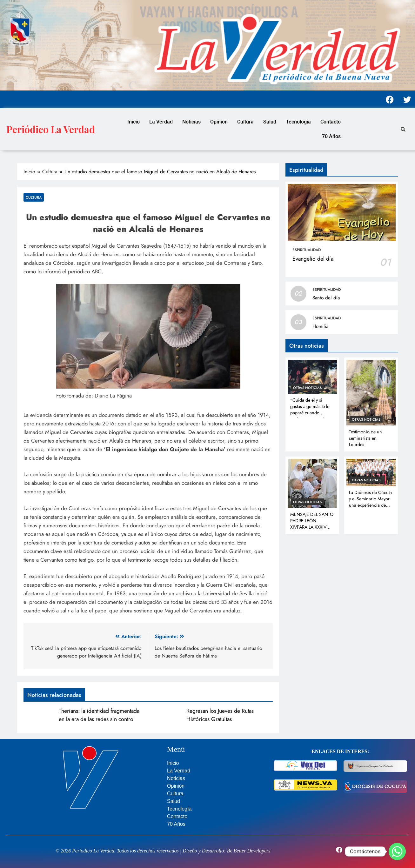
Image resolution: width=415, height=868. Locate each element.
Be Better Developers (249, 851)
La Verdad (161, 122)
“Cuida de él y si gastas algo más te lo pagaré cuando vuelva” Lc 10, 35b (310, 410)
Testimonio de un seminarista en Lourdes (365, 438)
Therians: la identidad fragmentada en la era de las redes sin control (99, 715)
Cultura (245, 122)
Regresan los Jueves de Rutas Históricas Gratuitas (220, 715)
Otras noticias (307, 388)
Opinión (219, 122)
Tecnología (298, 122)
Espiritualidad (307, 250)
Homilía (320, 326)
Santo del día (326, 298)
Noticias (191, 122)
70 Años (331, 136)
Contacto (331, 122)
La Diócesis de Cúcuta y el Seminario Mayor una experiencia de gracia (370, 502)
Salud (270, 122)
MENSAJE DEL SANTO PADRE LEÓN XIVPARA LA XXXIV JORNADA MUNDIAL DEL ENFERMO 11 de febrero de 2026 (312, 530)
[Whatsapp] (397, 851)
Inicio (134, 122)
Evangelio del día (313, 259)
